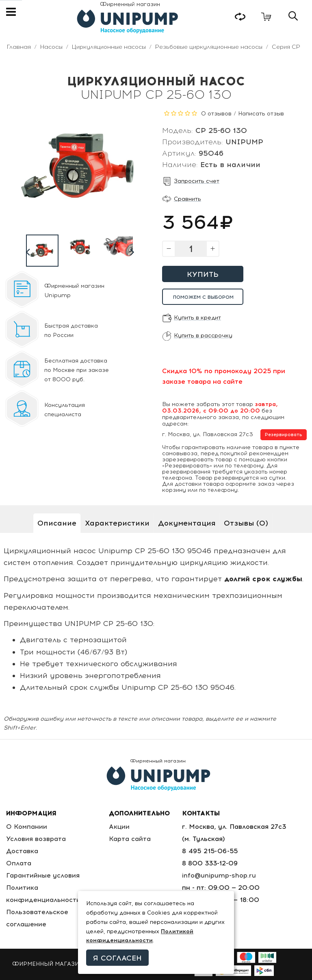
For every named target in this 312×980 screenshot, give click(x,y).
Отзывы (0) (246, 523)
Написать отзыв (261, 114)
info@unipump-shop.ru (219, 875)
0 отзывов (216, 114)
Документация (187, 523)
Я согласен (117, 958)
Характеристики (117, 523)
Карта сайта (130, 839)
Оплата (19, 863)
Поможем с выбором (203, 297)
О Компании (27, 827)
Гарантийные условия (43, 875)
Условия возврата (36, 839)
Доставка (22, 851)
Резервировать (284, 435)
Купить (203, 274)
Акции (119, 827)
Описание (57, 523)
